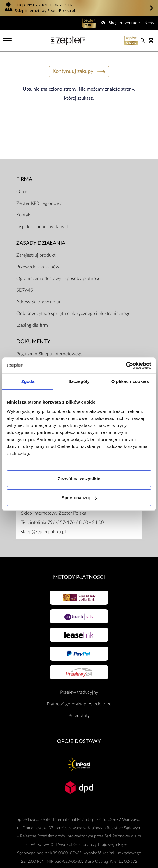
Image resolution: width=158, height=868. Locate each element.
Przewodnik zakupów (38, 267)
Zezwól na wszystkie (79, 479)
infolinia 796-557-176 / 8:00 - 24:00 (67, 522)
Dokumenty (33, 342)
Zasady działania (41, 243)
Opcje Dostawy (79, 741)
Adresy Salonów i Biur (39, 302)
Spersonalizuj (79, 498)
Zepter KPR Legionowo (39, 203)
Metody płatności (79, 577)
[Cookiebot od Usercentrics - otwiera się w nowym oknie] (126, 365)
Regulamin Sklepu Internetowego (49, 354)
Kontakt (24, 215)
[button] (150, 8)
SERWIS (25, 290)
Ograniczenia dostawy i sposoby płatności (59, 279)
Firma (24, 179)
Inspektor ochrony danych (43, 227)
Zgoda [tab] (28, 381)
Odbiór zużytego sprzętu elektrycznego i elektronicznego (73, 314)
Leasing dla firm (32, 325)
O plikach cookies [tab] (130, 381)
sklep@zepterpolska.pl (43, 532)
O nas (22, 192)
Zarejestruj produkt (36, 255)
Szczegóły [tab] (79, 381)
